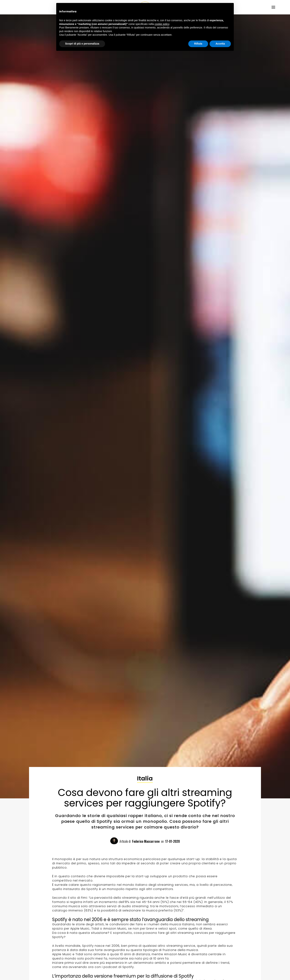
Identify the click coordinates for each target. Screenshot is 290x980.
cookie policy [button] (162, 24)
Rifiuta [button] (198, 44)
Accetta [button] (220, 44)
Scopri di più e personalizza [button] (82, 44)
